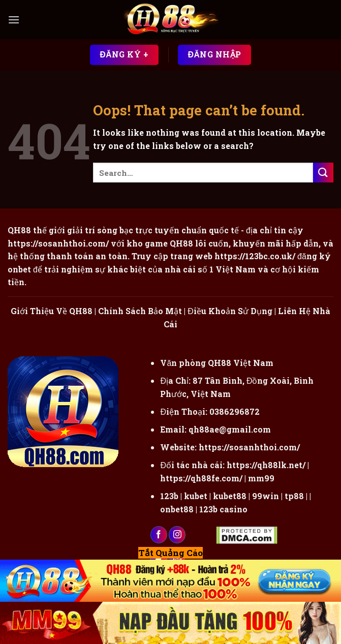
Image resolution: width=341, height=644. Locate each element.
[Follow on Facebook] (159, 535)
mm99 (261, 478)
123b (169, 496)
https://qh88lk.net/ (266, 465)
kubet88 (230, 496)
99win (266, 496)
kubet (196, 496)
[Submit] (323, 173)
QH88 (181, 243)
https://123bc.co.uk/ (255, 256)
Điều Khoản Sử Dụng (230, 311)
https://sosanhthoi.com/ (249, 447)
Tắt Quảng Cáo (170, 553)
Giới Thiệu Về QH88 (52, 311)
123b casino (223, 509)
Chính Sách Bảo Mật (140, 311)
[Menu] (14, 20)
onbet (19, 269)
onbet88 (177, 509)
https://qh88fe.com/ (201, 478)
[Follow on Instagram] (177, 535)
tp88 (294, 496)
